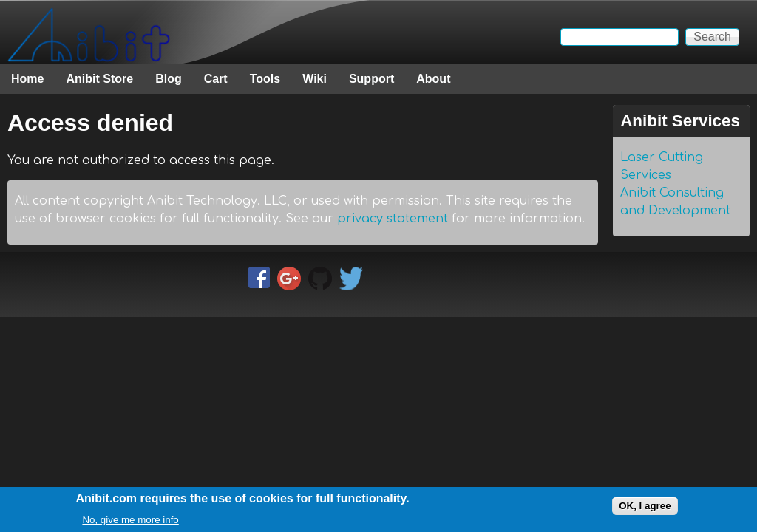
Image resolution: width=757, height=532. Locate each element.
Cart (216, 79)
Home (27, 79)
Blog (169, 79)
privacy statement (393, 219)
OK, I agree (645, 508)
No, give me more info (130, 522)
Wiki (315, 79)
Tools (265, 79)
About (433, 79)
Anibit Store (99, 79)
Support (371, 79)
